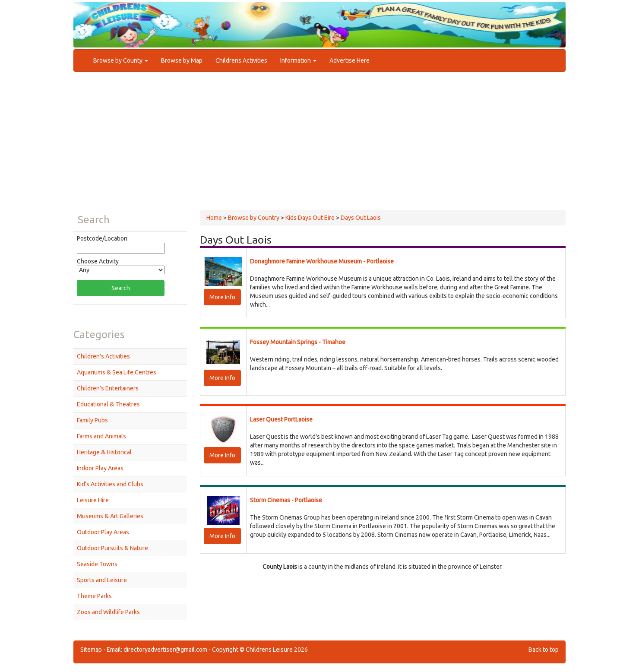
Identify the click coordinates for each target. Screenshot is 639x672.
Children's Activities (103, 356)
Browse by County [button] (121, 60)
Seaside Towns (97, 564)
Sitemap (91, 650)
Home (214, 218)
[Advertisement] (319, 145)
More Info (222, 297)
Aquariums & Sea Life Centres (117, 372)
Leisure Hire (93, 500)
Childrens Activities (241, 60)
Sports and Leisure (102, 580)
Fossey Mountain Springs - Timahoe (298, 342)
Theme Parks (94, 596)
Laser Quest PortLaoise (281, 419)
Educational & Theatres (108, 404)
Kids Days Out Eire (310, 218)
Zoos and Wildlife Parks (108, 612)
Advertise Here (350, 60)
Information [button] (298, 60)
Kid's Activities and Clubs (110, 484)
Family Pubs (92, 420)
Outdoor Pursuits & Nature (112, 548)
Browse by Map (182, 60)
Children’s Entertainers (108, 388)
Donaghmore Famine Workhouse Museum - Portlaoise (322, 261)
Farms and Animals (101, 436)
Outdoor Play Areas (103, 532)
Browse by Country (254, 218)
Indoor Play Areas (100, 468)
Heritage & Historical (104, 452)
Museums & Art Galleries (110, 516)
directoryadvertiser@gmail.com (165, 650)
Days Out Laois (361, 218)
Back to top (544, 650)
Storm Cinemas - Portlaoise (286, 500)
